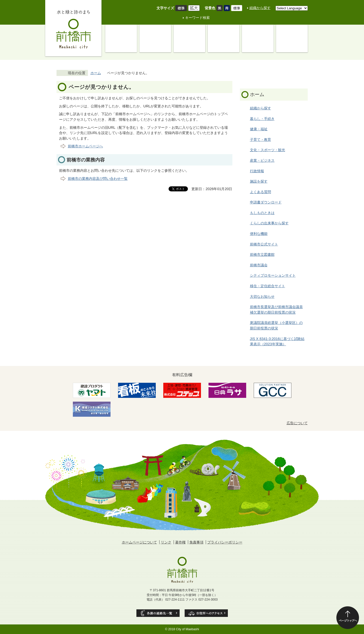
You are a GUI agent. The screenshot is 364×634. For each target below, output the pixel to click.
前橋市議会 (259, 265)
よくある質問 (261, 192)
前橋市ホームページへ (85, 146)
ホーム (96, 73)
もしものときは (262, 213)
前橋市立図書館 (262, 255)
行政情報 (257, 171)
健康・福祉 (259, 129)
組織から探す (260, 8)
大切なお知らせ (262, 297)
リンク (166, 542)
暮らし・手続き (262, 119)
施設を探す (259, 181)
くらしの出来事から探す (269, 223)
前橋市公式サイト (264, 244)
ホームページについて (139, 542)
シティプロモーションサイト (273, 275)
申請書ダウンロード (266, 202)
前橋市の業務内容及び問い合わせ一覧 (98, 179)
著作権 (180, 542)
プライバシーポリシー (225, 542)
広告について (297, 423)
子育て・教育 (261, 140)
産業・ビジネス (262, 160)
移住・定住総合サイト (268, 286)
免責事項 (196, 542)
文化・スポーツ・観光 (268, 150)
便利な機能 (259, 234)
